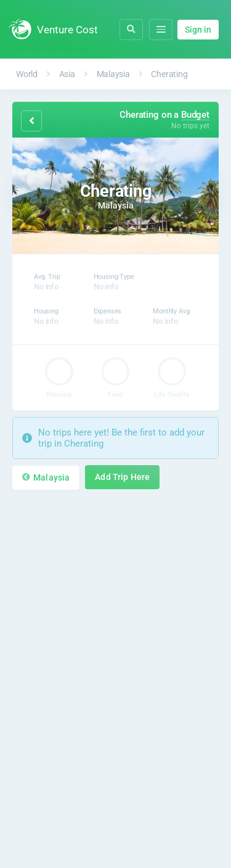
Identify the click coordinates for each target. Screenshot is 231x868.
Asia (67, 74)
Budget (195, 115)
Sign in (198, 30)
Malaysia (113, 74)
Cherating (169, 74)
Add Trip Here (122, 477)
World (27, 74)
